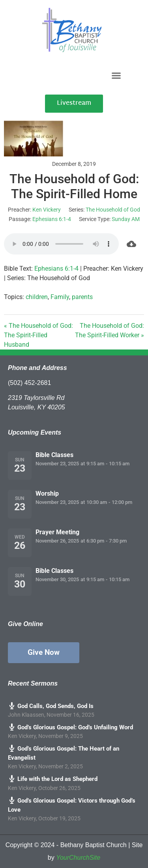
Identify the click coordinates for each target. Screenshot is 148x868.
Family (60, 297)
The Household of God (113, 210)
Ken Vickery (47, 210)
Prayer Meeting (57, 532)
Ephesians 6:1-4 (52, 219)
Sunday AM (126, 219)
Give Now (44, 652)
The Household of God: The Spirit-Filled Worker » (110, 330)
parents (82, 297)
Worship (47, 493)
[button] (116, 75)
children (37, 297)
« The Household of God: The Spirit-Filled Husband (38, 335)
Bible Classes (54, 455)
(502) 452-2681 (29, 383)
